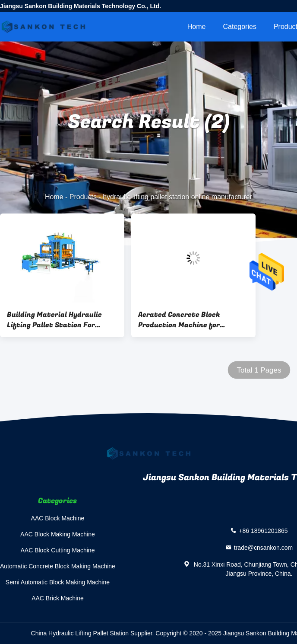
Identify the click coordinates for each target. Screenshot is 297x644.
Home (197, 27)
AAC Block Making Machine (58, 534)
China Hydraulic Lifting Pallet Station (80, 633)
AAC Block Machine (58, 518)
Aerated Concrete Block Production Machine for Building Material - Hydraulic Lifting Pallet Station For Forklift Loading (188, 320)
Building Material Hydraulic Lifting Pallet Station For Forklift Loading (54, 320)
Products (83, 197)
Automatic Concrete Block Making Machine (58, 566)
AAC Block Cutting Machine (57, 550)
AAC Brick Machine (58, 598)
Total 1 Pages (259, 370)
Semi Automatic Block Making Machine (58, 582)
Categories (240, 27)
